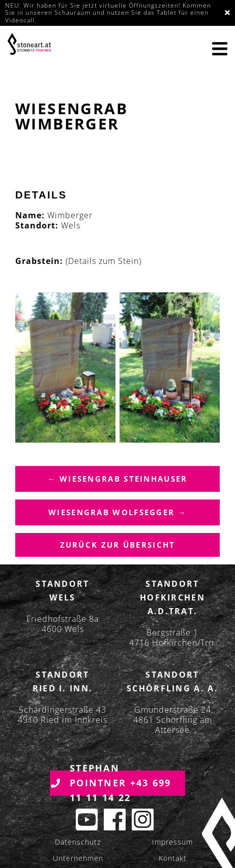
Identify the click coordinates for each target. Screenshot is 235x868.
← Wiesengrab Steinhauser (117, 479)
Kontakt (173, 858)
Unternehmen (78, 858)
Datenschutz (78, 842)
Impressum (172, 842)
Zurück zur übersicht (118, 545)
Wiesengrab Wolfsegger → (118, 512)
